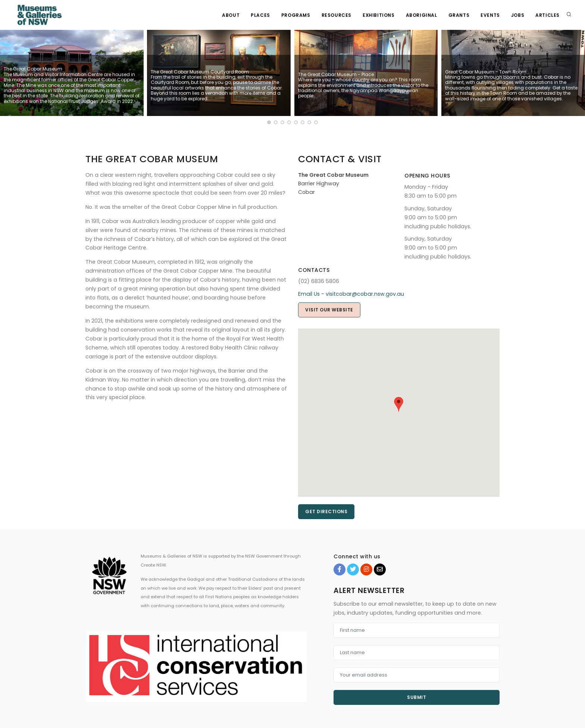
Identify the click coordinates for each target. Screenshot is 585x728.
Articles (548, 15)
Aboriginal (422, 15)
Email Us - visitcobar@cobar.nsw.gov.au (351, 294)
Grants (459, 15)
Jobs (518, 15)
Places (260, 15)
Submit (417, 697)
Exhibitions (379, 15)
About (231, 15)
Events (490, 15)
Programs (296, 15)
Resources (337, 15)
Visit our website (329, 310)
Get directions (326, 512)
